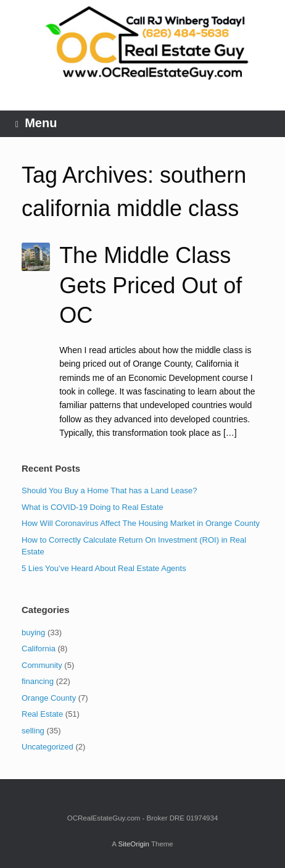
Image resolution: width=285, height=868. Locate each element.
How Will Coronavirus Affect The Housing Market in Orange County (141, 523)
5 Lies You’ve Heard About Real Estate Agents (104, 568)
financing (38, 681)
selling (33, 731)
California (39, 649)
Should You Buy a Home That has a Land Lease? (109, 490)
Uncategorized (47, 747)
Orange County (49, 698)
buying (33, 632)
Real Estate (42, 714)
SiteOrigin (134, 844)
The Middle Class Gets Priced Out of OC (151, 285)
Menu (36, 123)
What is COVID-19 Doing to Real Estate (93, 507)
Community (42, 665)
